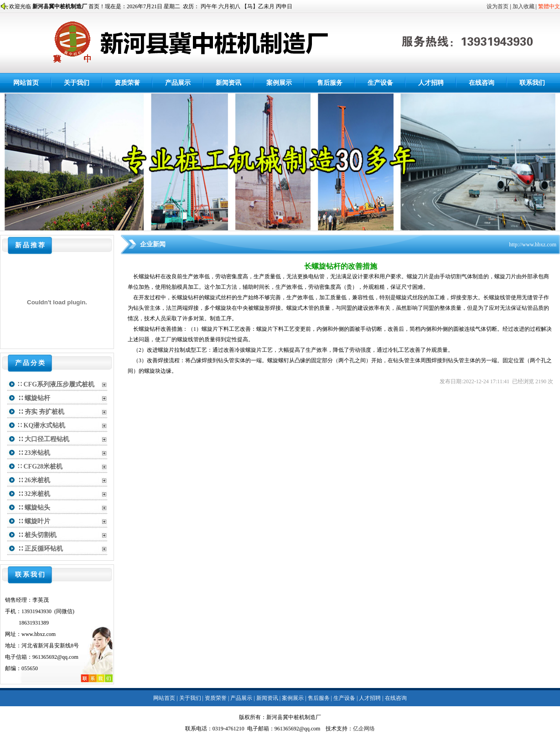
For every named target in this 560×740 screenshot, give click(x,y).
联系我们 (532, 83)
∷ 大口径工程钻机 (44, 439)
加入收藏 (524, 6)
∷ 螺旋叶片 (34, 521)
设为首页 (498, 6)
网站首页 (26, 83)
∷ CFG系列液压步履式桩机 (56, 384)
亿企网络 (364, 729)
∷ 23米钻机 (34, 453)
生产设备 (380, 83)
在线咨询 (482, 83)
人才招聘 (431, 83)
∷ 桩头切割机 (37, 535)
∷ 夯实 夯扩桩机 (41, 412)
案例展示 (279, 83)
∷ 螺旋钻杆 (34, 398)
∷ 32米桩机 (34, 494)
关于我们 (77, 83)
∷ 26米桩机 (34, 480)
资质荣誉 (127, 83)
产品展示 (178, 83)
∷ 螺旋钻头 (34, 508)
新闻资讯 (228, 83)
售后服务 (330, 83)
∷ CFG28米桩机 (40, 466)
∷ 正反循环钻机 (40, 549)
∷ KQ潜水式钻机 (41, 425)
